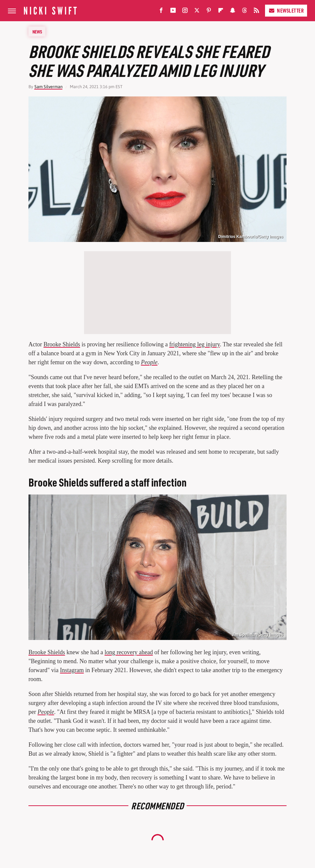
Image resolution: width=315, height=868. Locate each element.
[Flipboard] (221, 12)
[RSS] (256, 12)
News (37, 31)
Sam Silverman (48, 87)
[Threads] (245, 12)
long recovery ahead (129, 652)
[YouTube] (173, 12)
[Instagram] (185, 12)
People (149, 362)
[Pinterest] (209, 12)
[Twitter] (197, 12)
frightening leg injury (194, 344)
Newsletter (286, 10)
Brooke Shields (62, 344)
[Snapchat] (233, 12)
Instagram (72, 670)
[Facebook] (161, 12)
